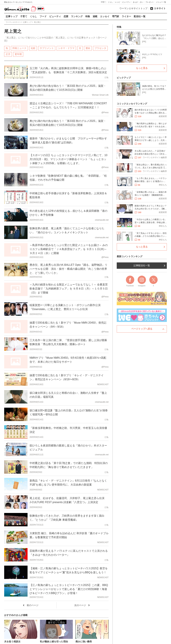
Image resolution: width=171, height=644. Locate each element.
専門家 (116, 16)
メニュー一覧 (161, 2)
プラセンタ (100, 48)
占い (142, 2)
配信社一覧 (140, 16)
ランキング (77, 16)
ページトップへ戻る (142, 329)
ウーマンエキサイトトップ (133, 8)
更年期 (18, 54)
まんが (135, 2)
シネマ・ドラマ (66, 48)
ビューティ (126, 2)
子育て (103, 2)
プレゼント (150, 2)
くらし (110, 2)
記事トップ (12, 16)
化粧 (33, 48)
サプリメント (47, 48)
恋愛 (66, 16)
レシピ (118, 2)
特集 (88, 16)
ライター (126, 16)
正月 (8, 54)
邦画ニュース (19, 48)
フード (43, 16)
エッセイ (105, 16)
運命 (88, 48)
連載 (95, 16)
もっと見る (142, 68)
